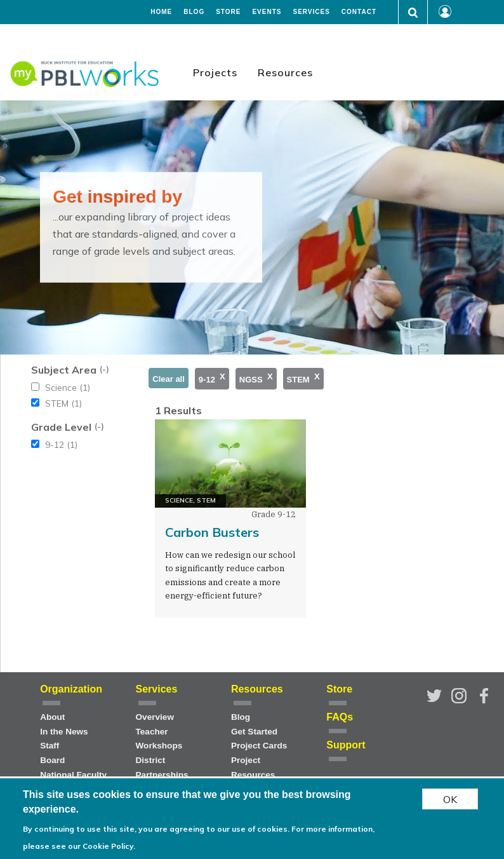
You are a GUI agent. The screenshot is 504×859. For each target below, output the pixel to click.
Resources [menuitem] (285, 72)
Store (228, 12)
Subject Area (64, 370)
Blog (194, 12)
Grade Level (61, 427)
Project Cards (259, 746)
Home (161, 12)
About (52, 717)
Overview (155, 717)
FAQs (340, 717)
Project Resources (253, 768)
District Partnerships (162, 768)
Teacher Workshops (159, 739)
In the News (64, 732)
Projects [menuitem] (215, 72)
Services (311, 12)
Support (346, 745)
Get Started (254, 732)
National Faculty (73, 775)
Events (267, 12)
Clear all (169, 379)
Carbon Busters (212, 532)
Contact (359, 12)
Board (52, 760)
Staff (50, 746)
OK (450, 799)
